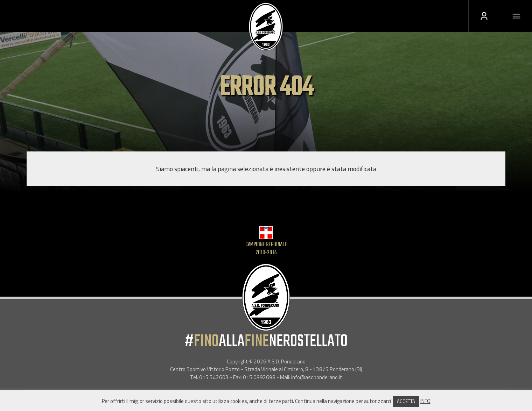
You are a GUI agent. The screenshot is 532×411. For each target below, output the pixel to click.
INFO (425, 401)
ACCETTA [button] (406, 401)
